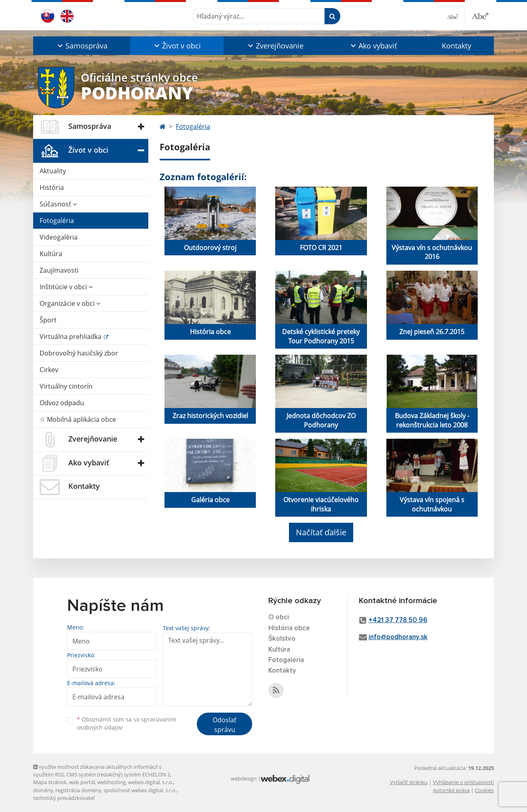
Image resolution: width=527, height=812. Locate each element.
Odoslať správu (225, 725)
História (52, 187)
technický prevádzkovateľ (64, 798)
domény (43, 790)
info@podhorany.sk (398, 637)
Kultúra (51, 254)
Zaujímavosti (59, 270)
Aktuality (53, 171)
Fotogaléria (57, 221)
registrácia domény (78, 790)
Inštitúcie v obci (66, 287)
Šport (48, 320)
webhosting (112, 782)
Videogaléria (59, 237)
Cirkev (49, 370)
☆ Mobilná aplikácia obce (78, 419)
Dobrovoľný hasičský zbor (79, 353)
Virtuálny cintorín (66, 386)
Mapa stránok (50, 782)
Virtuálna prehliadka (71, 337)
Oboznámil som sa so (126, 724)
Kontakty (456, 46)
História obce (289, 628)
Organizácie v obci (70, 303)
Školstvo (282, 639)
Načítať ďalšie (321, 532)
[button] (82, 46)
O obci (279, 617)
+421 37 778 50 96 (398, 620)
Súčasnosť (58, 204)
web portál (82, 782)
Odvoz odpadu (62, 403)
